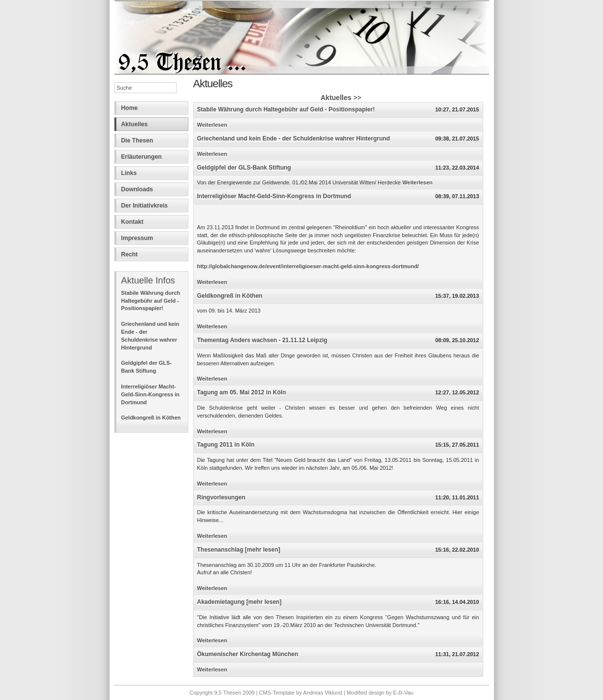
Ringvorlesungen (221, 497)
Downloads (137, 189)
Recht (130, 254)
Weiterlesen (212, 125)
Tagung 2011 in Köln (226, 445)
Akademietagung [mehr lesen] (239, 602)
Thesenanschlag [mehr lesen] (239, 550)
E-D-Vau (403, 693)
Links (129, 173)
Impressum (137, 238)
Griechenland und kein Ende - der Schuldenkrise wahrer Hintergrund (294, 139)
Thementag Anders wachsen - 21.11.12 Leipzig (262, 340)
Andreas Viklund (323, 693)
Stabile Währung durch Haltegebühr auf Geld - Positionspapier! (151, 301)
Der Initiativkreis (145, 206)
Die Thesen (137, 140)
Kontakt (132, 222)
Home (130, 108)
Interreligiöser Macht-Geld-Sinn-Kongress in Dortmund (151, 394)
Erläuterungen (142, 157)
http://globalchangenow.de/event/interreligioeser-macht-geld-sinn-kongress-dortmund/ (308, 266)
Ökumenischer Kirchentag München (248, 654)
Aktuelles (135, 124)
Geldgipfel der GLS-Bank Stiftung (244, 168)
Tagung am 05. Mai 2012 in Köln (242, 392)
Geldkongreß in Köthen (151, 418)
